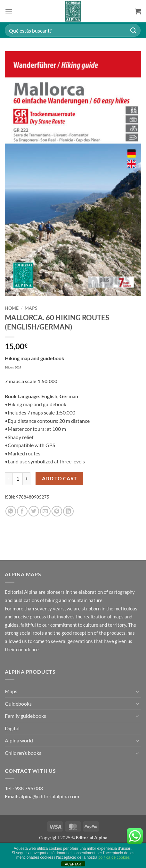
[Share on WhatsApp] (11, 511)
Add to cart (60, 478)
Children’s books (23, 753)
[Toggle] (137, 691)
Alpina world (19, 740)
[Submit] (134, 30)
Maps (31, 308)
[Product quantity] (18, 479)
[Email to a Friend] (45, 511)
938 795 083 (29, 788)
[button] (9, 11)
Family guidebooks (25, 716)
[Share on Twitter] (34, 511)
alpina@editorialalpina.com (49, 796)
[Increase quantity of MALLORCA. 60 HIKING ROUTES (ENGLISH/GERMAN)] (27, 479)
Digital (12, 728)
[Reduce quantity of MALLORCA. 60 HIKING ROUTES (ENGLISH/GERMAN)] (9, 479)
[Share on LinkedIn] (68, 511)
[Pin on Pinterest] (57, 511)
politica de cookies (114, 857)
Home (12, 308)
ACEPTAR (73, 864)
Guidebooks (18, 704)
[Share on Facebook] (22, 511)
